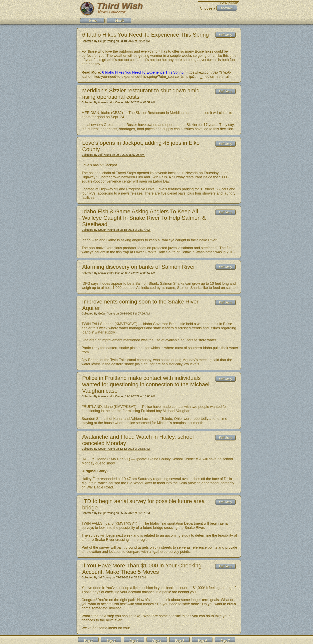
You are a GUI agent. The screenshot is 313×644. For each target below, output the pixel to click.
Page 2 (111, 641)
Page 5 (180, 641)
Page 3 (134, 641)
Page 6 (202, 641)
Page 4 (157, 641)
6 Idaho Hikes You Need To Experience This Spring (143, 72)
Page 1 (88, 641)
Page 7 (225, 641)
